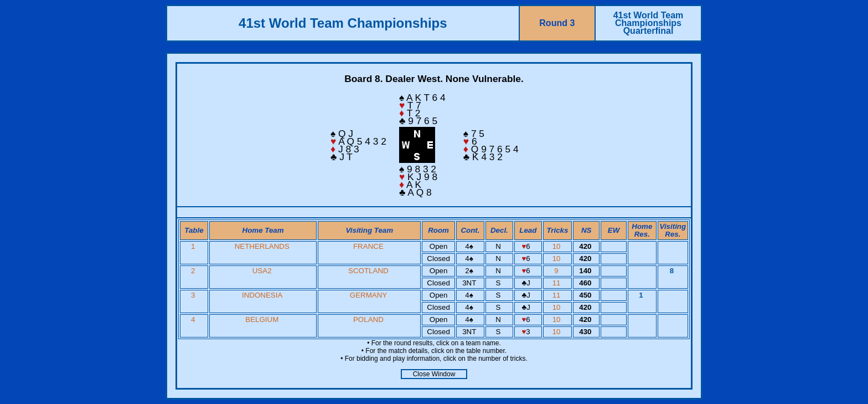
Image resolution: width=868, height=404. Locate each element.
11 (558, 283)
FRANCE (368, 246)
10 (558, 246)
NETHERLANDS (262, 246)
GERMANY (368, 295)
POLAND (368, 319)
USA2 (262, 271)
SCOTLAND (368, 271)
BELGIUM (262, 319)
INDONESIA (262, 295)
